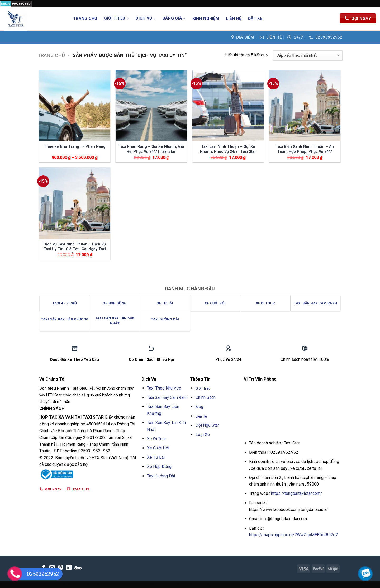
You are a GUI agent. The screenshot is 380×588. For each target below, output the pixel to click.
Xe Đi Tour (156, 439)
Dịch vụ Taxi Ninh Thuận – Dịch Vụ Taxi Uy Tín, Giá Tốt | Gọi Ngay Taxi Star (75, 247)
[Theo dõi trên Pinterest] (61, 568)
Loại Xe (203, 435)
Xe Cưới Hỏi (158, 448)
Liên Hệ (234, 18)
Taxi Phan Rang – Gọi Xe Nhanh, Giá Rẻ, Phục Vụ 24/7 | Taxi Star (151, 149)
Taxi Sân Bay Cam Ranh (168, 398)
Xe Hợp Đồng (159, 466)
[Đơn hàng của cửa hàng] (308, 56)
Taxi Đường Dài (161, 476)
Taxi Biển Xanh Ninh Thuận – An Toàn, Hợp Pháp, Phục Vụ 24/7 (305, 149)
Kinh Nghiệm (206, 18)
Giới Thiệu (117, 18)
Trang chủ (51, 55)
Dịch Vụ (146, 18)
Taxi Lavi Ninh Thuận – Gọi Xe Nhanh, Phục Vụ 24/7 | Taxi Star (228, 149)
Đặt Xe (255, 18)
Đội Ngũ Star (207, 425)
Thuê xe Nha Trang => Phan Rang (75, 147)
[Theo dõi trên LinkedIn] (69, 568)
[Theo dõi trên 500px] (78, 568)
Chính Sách (206, 397)
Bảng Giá (174, 18)
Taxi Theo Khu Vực (164, 388)
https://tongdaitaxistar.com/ (297, 493)
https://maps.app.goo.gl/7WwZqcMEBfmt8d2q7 (293, 535)
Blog (199, 407)
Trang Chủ (85, 18)
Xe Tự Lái (156, 457)
